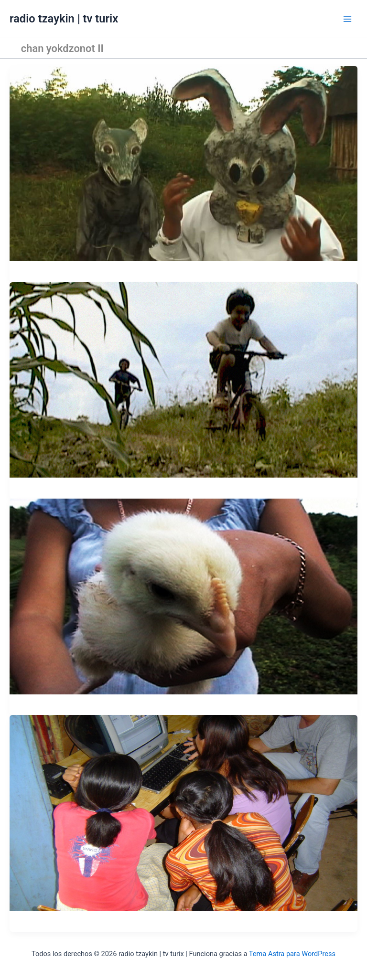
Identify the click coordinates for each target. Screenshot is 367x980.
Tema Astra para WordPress (292, 954)
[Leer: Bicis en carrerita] (183, 379)
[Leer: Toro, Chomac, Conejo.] (183, 163)
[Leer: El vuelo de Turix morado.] (183, 596)
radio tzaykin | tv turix (64, 19)
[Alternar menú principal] (347, 19)
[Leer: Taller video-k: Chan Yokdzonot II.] (183, 812)
